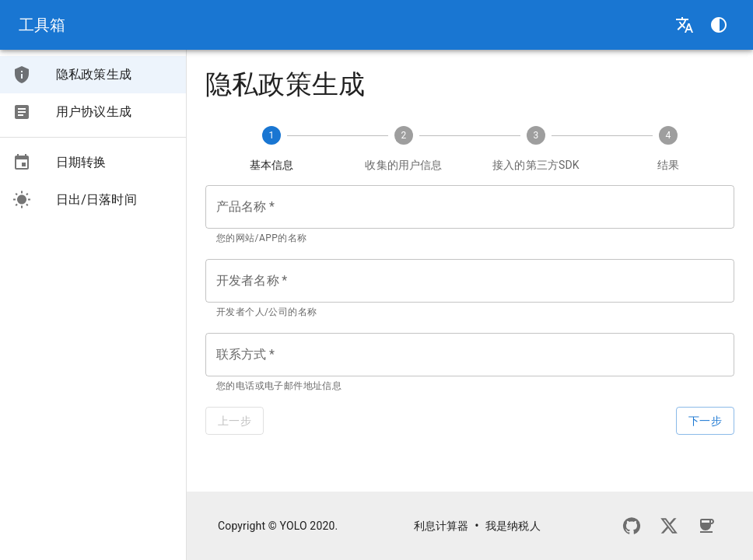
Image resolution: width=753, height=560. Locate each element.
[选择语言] (685, 25)
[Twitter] (669, 526)
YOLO (294, 526)
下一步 (705, 421)
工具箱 (42, 25)
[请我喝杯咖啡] (706, 526)
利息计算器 (441, 526)
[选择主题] (719, 25)
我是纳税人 (513, 526)
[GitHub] (632, 526)
